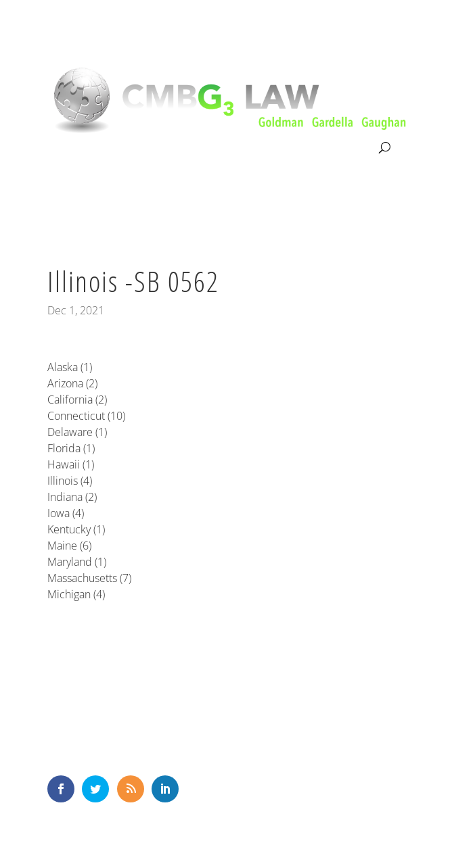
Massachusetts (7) (89, 578)
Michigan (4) (76, 594)
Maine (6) (69, 546)
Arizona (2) (72, 383)
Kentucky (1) (76, 529)
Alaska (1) (70, 367)
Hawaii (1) (71, 464)
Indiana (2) (72, 497)
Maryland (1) (77, 562)
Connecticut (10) (86, 416)
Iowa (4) (66, 513)
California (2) (77, 400)
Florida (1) (71, 448)
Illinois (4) (70, 481)
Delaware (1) (77, 432)
